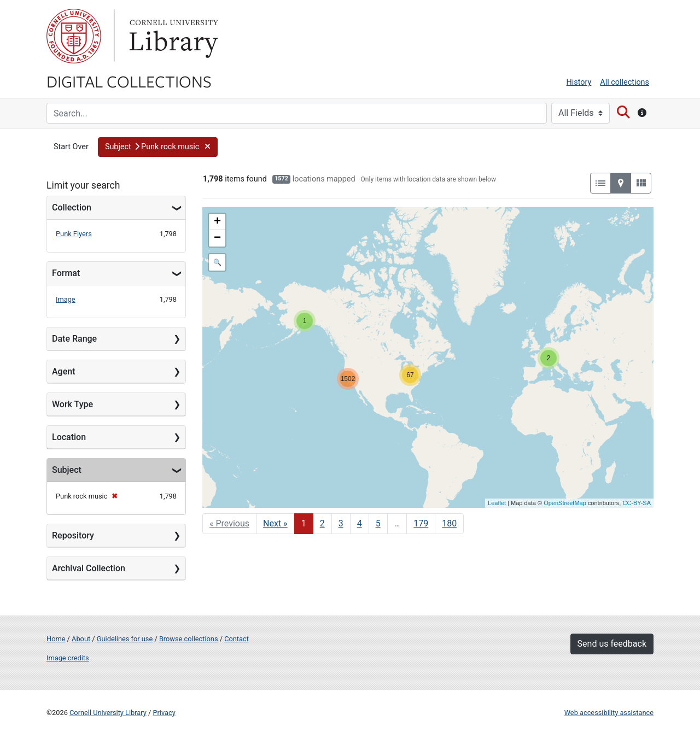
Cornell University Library (108, 713)
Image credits (68, 658)
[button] (158, 147)
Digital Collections (129, 81)
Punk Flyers (74, 234)
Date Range (74, 339)
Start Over (71, 147)
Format (66, 273)
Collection (72, 207)
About (81, 639)
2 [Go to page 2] (322, 523)
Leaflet (497, 503)
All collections (625, 82)
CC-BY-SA (637, 503)
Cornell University (74, 36)
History (579, 82)
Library (172, 36)
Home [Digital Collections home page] (56, 639)
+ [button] (217, 222)
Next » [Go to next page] (275, 523)
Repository (73, 535)
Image (66, 299)
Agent (63, 371)
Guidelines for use (125, 639)
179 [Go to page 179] (421, 523)
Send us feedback (612, 644)
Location (69, 437)
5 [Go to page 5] (378, 523)
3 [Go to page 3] (341, 523)
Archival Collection (89, 568)
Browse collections (189, 639)
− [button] (217, 238)
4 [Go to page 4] (360, 523)
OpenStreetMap (565, 503)
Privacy (164, 713)
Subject (67, 470)
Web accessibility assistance (609, 713)
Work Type (72, 404)
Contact (237, 639)
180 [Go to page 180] (449, 523)
